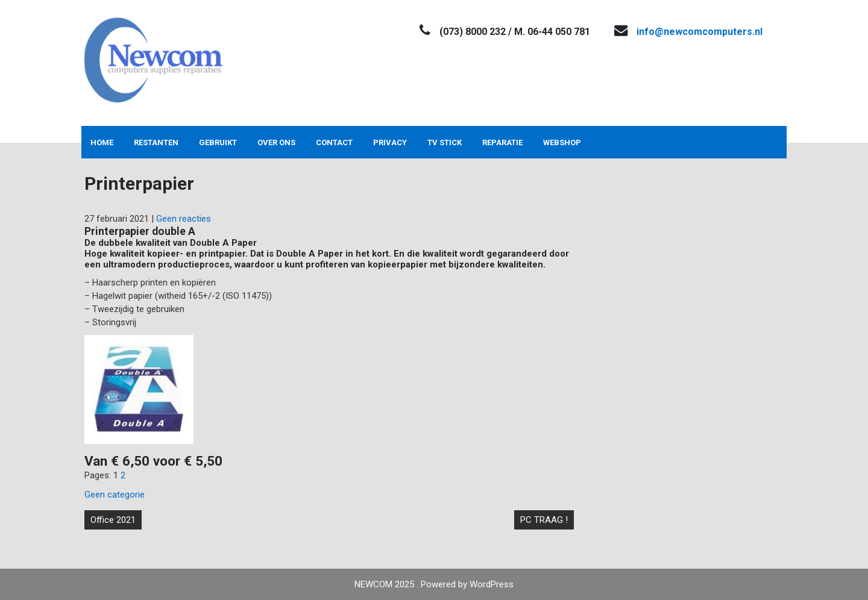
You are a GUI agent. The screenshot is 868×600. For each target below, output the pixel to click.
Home (102, 142)
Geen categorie (115, 495)
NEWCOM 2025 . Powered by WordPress (434, 584)
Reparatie (502, 142)
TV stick (445, 142)
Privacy (390, 142)
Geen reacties (184, 219)
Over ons (276, 142)
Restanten (156, 142)
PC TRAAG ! (544, 520)
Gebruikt (218, 142)
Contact (334, 142)
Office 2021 (113, 520)
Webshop (562, 142)
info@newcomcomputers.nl (700, 32)
